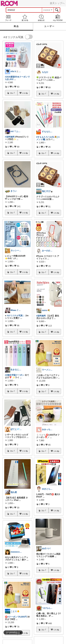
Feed (8, 18)
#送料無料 (10, 137)
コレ (12, 93)
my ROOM (58, 18)
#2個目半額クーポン (15, 375)
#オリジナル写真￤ (16, 316)
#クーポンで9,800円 (17, 617)
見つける (25, 18)
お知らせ (41, 18)
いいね (25, 93)
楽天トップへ (57, 3)
